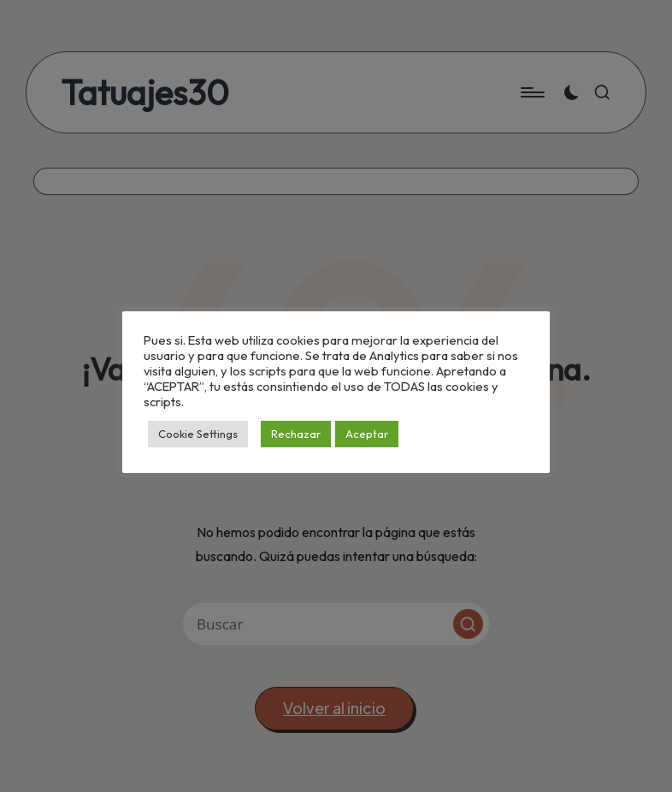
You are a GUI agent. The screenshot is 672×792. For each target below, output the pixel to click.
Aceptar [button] (367, 434)
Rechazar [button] (296, 434)
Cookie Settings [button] (198, 434)
